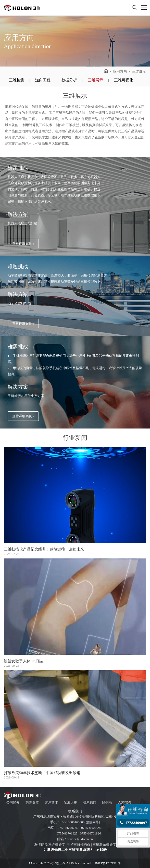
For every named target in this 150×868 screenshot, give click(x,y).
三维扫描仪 (57, 845)
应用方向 (120, 72)
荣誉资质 (32, 802)
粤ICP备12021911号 (108, 863)
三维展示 (95, 80)
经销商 (107, 802)
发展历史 (70, 802)
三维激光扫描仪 (104, 845)
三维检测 (17, 80)
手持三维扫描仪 (79, 845)
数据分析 (69, 80)
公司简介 (13, 802)
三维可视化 (124, 80)
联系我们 (90, 802)
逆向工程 (43, 80)
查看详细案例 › (23, 243)
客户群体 (51, 802)
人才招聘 (124, 802)
